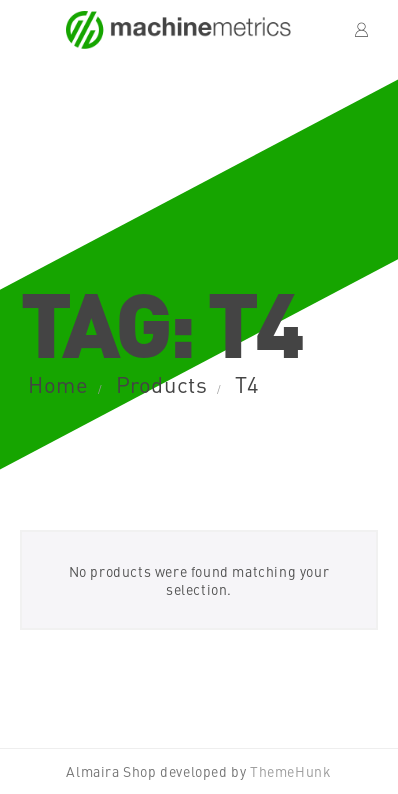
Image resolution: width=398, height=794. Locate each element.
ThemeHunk (290, 771)
